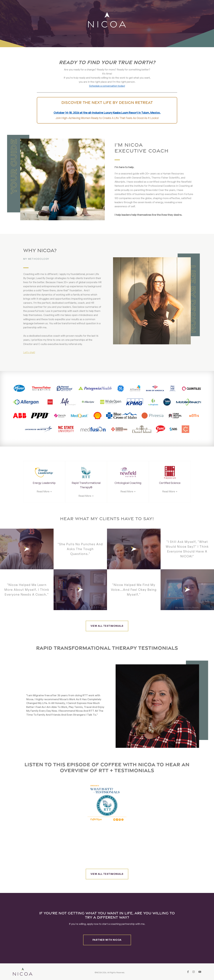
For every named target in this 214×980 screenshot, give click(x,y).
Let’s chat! (29, 352)
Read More (43, 491)
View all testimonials (107, 626)
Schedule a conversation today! (107, 86)
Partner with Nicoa (107, 940)
